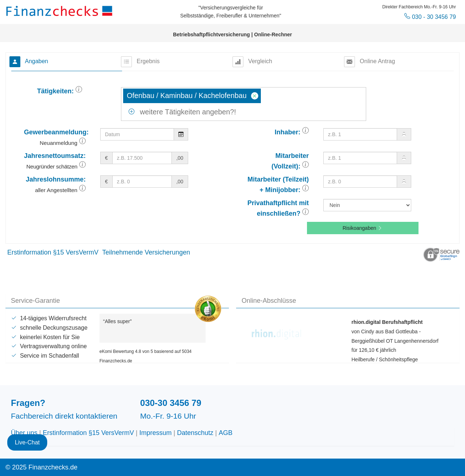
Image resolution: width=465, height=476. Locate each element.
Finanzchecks (60, 11)
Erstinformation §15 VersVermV (53, 252)
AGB (226, 433)
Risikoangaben (363, 228)
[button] (79, 91)
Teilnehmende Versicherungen (146, 252)
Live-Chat (27, 442)
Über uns (24, 433)
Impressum (156, 433)
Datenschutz (195, 433)
